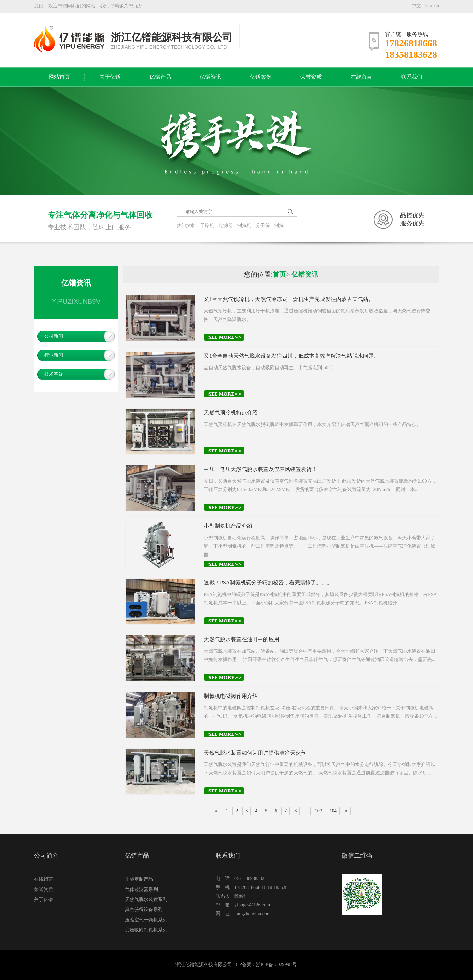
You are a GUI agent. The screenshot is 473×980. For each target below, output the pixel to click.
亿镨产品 (160, 77)
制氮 (279, 226)
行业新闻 (54, 355)
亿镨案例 (261, 77)
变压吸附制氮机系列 (146, 930)
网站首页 (59, 77)
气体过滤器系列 (141, 889)
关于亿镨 (110, 77)
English (432, 6)
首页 (279, 274)
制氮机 (244, 226)
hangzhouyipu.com (253, 914)
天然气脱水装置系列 (146, 900)
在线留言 (361, 77)
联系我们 (412, 77)
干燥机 (207, 226)
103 (319, 811)
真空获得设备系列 (144, 910)
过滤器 (226, 226)
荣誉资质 (311, 77)
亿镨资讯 (211, 77)
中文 (416, 6)
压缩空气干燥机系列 (146, 920)
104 (333, 811)
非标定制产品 (139, 879)
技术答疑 (54, 374)
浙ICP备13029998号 (276, 965)
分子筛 (263, 226)
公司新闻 (54, 336)
